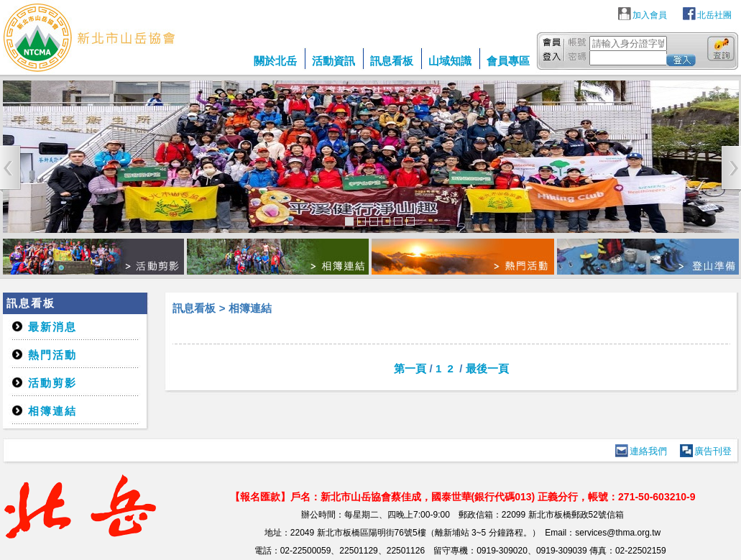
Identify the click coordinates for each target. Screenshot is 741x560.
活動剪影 (52, 383)
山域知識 (450, 61)
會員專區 (508, 61)
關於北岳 (275, 61)
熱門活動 (52, 355)
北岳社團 (714, 15)
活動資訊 (333, 61)
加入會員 (650, 15)
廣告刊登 (713, 451)
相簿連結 (52, 411)
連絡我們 (648, 451)
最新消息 (52, 327)
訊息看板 (392, 61)
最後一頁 (487, 368)
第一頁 (410, 368)
